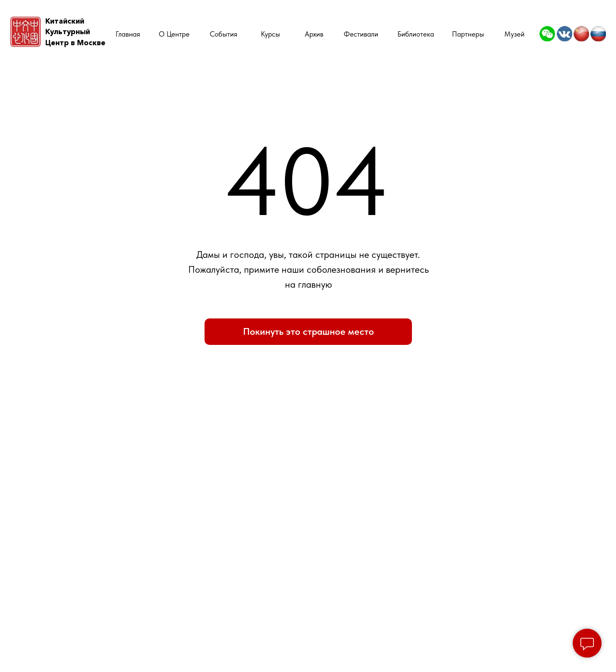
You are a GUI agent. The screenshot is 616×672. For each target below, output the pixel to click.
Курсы (270, 34)
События (224, 34)
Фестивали (361, 34)
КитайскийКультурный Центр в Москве (75, 32)
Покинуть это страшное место (308, 331)
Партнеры (468, 34)
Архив (314, 34)
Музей (514, 34)
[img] (547, 34)
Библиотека (416, 34)
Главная (128, 34)
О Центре (174, 34)
